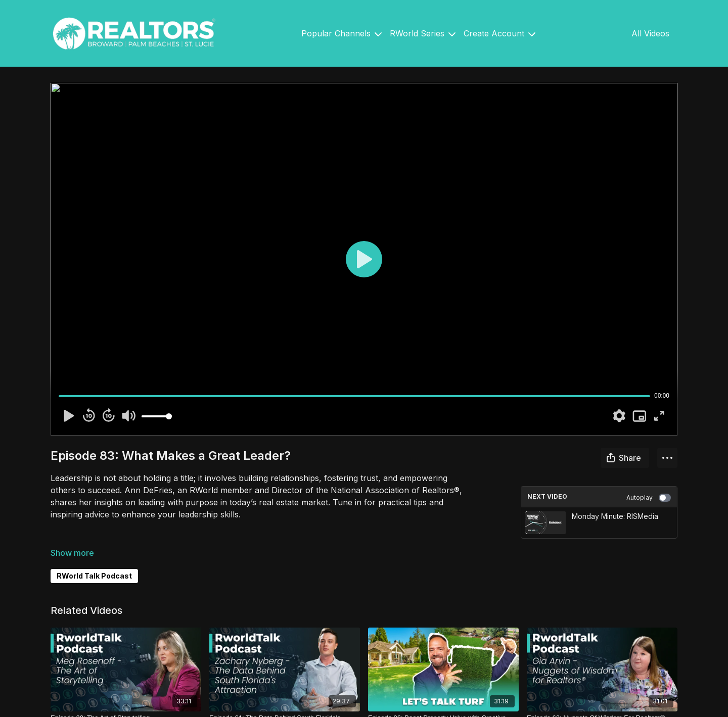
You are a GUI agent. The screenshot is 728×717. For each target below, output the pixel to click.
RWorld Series (423, 33)
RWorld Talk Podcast (94, 576)
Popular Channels (342, 33)
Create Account (499, 33)
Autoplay (649, 498)
